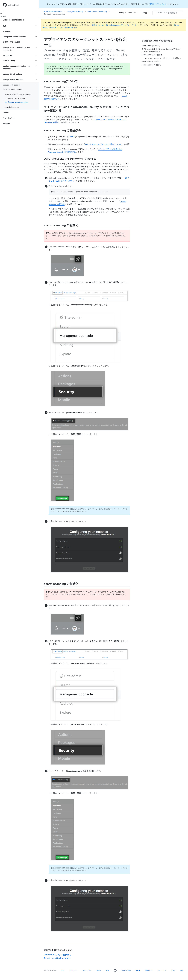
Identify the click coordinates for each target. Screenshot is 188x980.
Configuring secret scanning (16, 102)
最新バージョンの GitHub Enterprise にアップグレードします (115, 25)
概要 (182, 970)
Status (99, 970)
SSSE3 (71, 137)
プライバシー (74, 970)
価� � (138, 970)
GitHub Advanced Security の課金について (103, 144)
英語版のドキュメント (158, 4)
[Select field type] (129, 13)
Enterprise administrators (14, 20)
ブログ (173, 970)
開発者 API (149, 970)
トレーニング (162, 970)
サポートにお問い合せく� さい (57, 958)
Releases (7, 123)
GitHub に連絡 (126, 970)
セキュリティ (87, 970)
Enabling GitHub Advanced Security (18, 94)
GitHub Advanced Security (98, 12)
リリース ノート (9, 118)
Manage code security (76, 12)
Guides (6, 113)
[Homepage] (115, 971)
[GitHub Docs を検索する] (168, 13)
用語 (63, 970)
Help (107, 970)
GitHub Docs (13, 5)
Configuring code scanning (15, 98)
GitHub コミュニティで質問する (57, 955)
